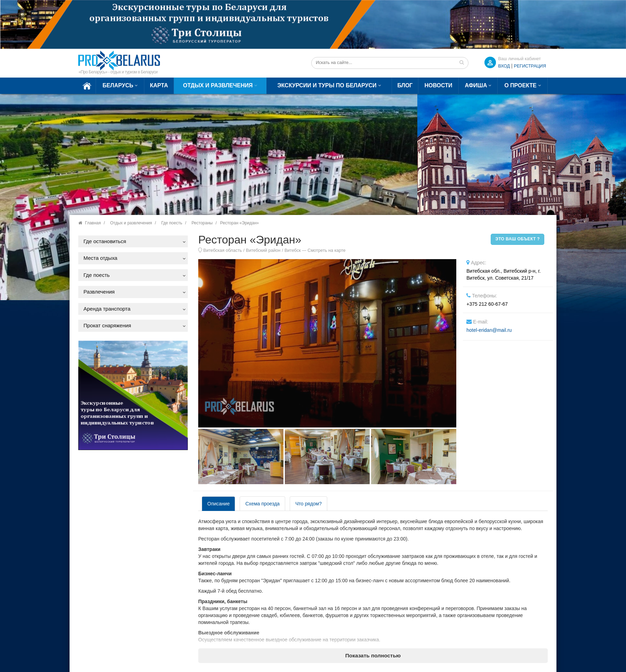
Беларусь (118, 85)
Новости (438, 85)
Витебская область (223, 250)
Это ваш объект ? (517, 239)
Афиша (476, 85)
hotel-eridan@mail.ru (489, 330)
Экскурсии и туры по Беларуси (327, 85)
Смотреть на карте (326, 250)
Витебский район (263, 250)
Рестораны (202, 223)
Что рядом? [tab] (308, 504)
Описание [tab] (218, 504)
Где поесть (172, 223)
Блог (405, 85)
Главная (93, 223)
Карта (159, 85)
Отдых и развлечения (218, 85)
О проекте (520, 85)
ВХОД (504, 66)
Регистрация (530, 66)
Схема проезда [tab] (262, 504)
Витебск (293, 250)
